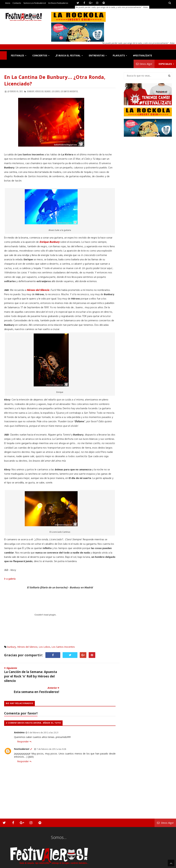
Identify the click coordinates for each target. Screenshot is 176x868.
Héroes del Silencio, (43, 91)
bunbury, (31, 91)
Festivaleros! (22, 738)
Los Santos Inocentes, (69, 91)
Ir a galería (10, 579)
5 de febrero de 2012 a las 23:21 (43, 721)
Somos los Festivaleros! (35, 3)
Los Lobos (44, 647)
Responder (23, 730)
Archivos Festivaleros (58, 3)
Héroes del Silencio (38, 290)
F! (3, 55)
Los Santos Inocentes (63, 647)
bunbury (12, 647)
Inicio (8, 3)
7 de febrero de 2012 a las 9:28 (51, 738)
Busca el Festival (68, 55)
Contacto (17, 3)
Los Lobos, (56, 91)
